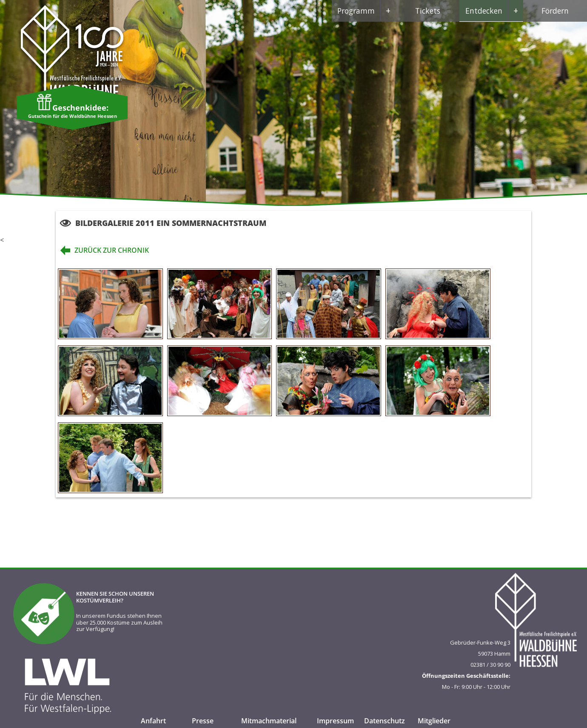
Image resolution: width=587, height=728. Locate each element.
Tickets (428, 11)
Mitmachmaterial (269, 721)
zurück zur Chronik (102, 250)
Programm (366, 11)
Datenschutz (385, 721)
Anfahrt (153, 721)
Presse (203, 721)
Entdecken (494, 11)
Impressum (335, 721)
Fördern (555, 11)
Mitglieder (434, 721)
